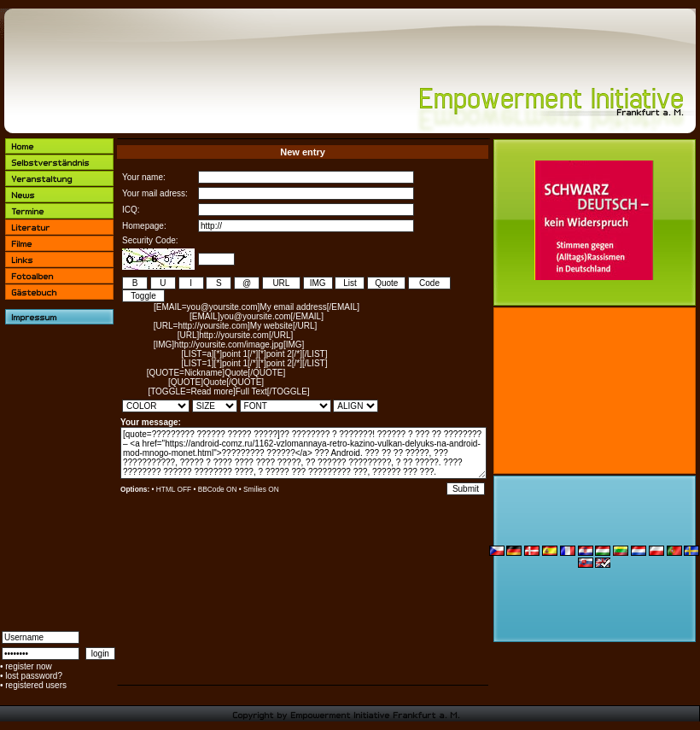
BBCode (211, 489)
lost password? (34, 676)
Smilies (255, 489)
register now (28, 666)
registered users (36, 685)
